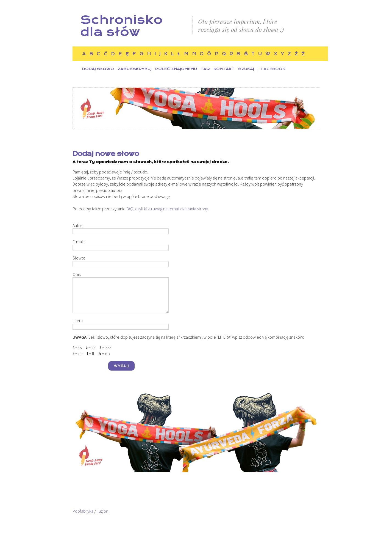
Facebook (273, 69)
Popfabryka (83, 511)
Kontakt (224, 69)
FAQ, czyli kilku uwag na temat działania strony (167, 209)
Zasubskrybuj (135, 69)
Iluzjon (102, 511)
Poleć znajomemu (176, 69)
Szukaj (246, 69)
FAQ (205, 69)
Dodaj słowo (98, 69)
